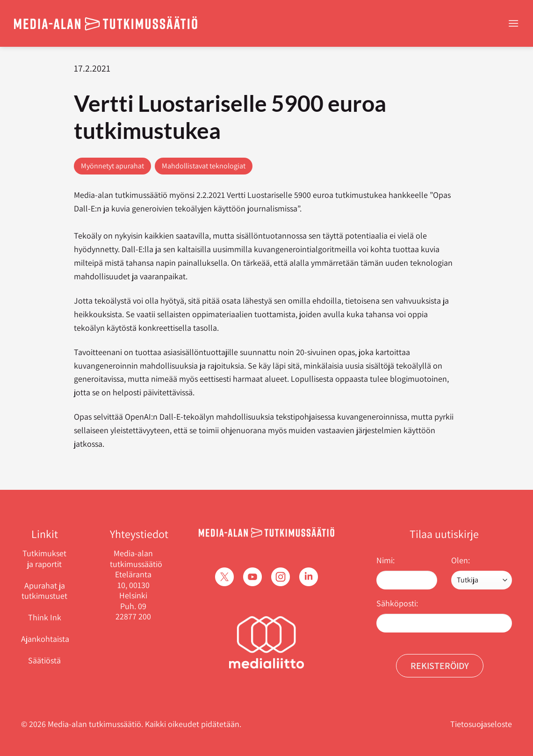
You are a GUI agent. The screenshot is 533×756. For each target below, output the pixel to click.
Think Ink (45, 617)
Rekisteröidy (440, 666)
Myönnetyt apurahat (112, 166)
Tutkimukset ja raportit (44, 559)
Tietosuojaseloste (481, 724)
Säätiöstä (44, 660)
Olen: (461, 560)
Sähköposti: (397, 603)
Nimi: (385, 560)
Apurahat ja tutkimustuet (44, 591)
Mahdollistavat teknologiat (204, 166)
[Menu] (513, 23)
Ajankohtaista (45, 639)
